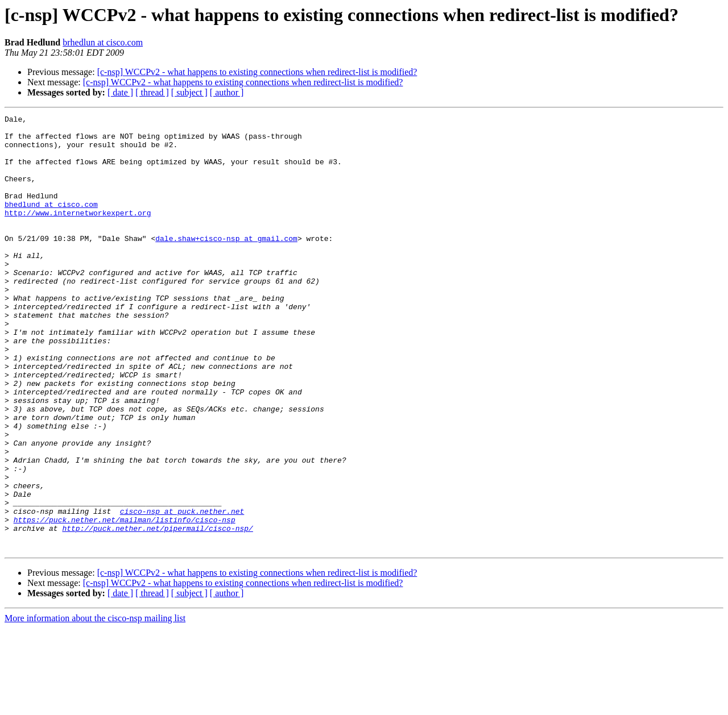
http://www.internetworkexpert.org (78, 233)
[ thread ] (152, 92)
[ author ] (227, 92)
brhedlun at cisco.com (103, 42)
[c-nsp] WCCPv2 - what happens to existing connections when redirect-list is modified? (257, 72)
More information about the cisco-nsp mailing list (95, 705)
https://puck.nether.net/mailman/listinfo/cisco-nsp (125, 601)
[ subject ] (189, 92)
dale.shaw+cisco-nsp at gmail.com (226, 264)
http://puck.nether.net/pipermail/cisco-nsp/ (157, 612)
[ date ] (120, 92)
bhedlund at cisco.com (51, 223)
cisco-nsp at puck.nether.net (182, 591)
